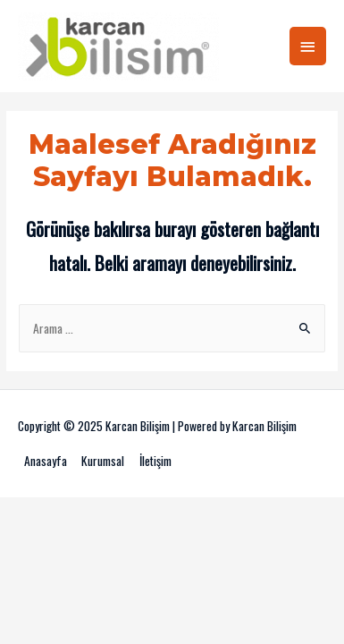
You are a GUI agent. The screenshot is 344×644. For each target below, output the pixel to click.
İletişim (155, 461)
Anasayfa (46, 461)
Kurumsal (103, 461)
